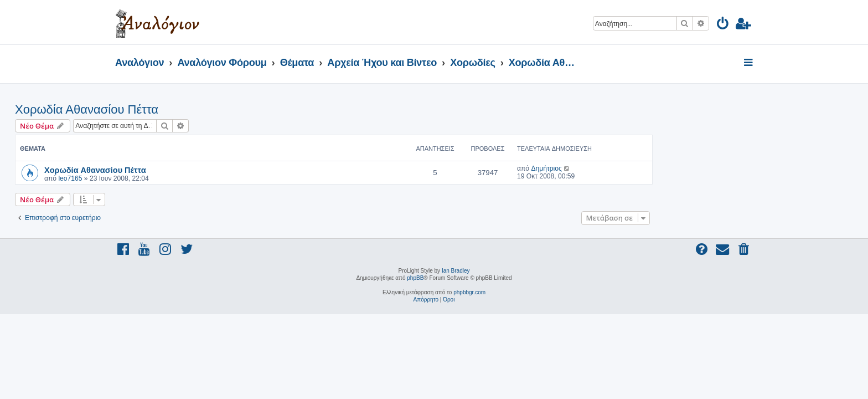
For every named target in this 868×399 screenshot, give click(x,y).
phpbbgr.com (469, 292)
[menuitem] (723, 25)
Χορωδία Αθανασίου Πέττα (187, 109)
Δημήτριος (646, 168)
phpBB (415, 278)
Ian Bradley (456, 271)
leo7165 (170, 178)
